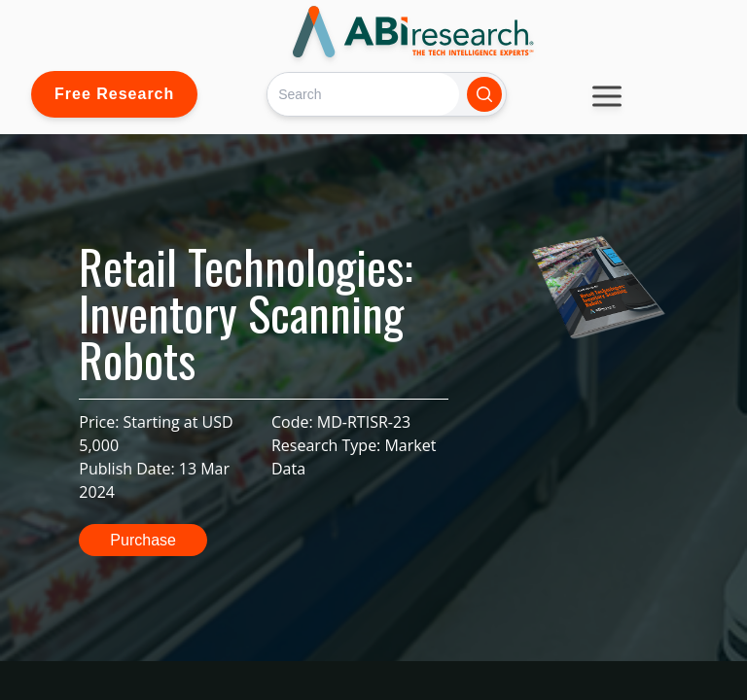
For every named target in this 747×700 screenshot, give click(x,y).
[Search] (363, 94)
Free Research (114, 94)
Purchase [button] (143, 540)
